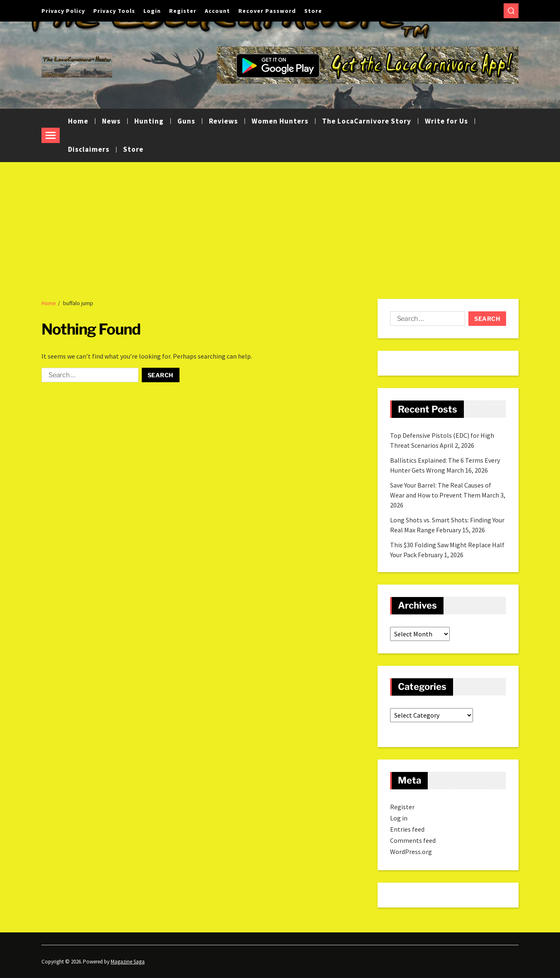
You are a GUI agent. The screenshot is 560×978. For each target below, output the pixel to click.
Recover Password (267, 11)
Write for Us (446, 121)
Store (313, 11)
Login (152, 11)
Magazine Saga (128, 962)
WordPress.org (411, 852)
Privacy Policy (63, 11)
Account (217, 11)
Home (78, 121)
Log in (399, 818)
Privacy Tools (114, 11)
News (111, 121)
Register (183, 11)
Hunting (149, 121)
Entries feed (407, 829)
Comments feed (413, 840)
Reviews (223, 121)
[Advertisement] (280, 224)
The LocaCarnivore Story (367, 121)
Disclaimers (89, 149)
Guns (186, 121)
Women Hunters (280, 121)
